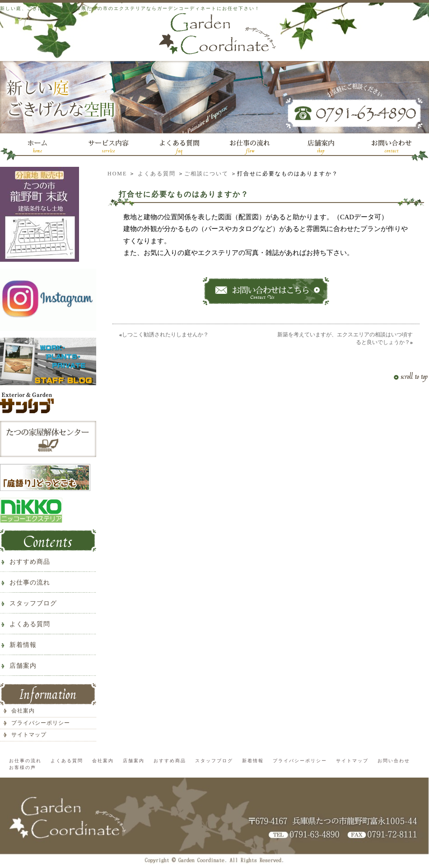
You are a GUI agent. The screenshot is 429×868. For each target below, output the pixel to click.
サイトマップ (29, 735)
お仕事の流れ (30, 583)
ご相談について (206, 174)
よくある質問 (157, 174)
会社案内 (23, 711)
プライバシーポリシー (41, 723)
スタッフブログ (33, 603)
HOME (117, 174)
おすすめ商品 (30, 562)
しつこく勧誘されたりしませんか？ (165, 335)
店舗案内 (23, 666)
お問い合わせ (394, 761)
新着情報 (23, 645)
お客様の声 (23, 767)
